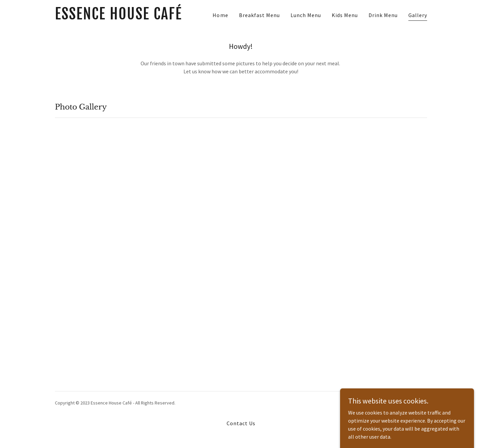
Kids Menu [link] (345, 15)
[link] (120, 17)
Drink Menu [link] (383, 15)
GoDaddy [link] (418, 403)
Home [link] (220, 15)
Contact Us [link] (241, 423)
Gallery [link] (418, 15)
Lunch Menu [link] (306, 15)
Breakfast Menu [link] (259, 15)
